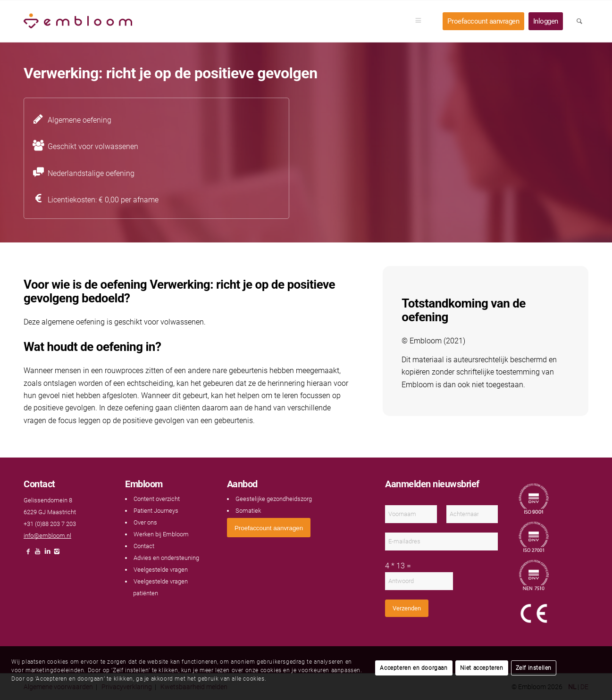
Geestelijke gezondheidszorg (274, 499)
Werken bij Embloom (161, 534)
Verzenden (407, 608)
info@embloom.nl (47, 536)
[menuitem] (421, 21)
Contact (144, 546)
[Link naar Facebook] (28, 554)
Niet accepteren (482, 668)
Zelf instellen (534, 668)
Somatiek (248, 511)
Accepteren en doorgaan (414, 668)
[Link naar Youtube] (38, 554)
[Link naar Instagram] (57, 554)
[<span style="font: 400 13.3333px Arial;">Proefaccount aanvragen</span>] (269, 528)
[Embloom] (78, 21)
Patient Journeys (156, 511)
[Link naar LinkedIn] (47, 554)
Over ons (145, 522)
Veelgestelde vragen (161, 570)
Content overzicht (157, 499)
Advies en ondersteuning (166, 558)
